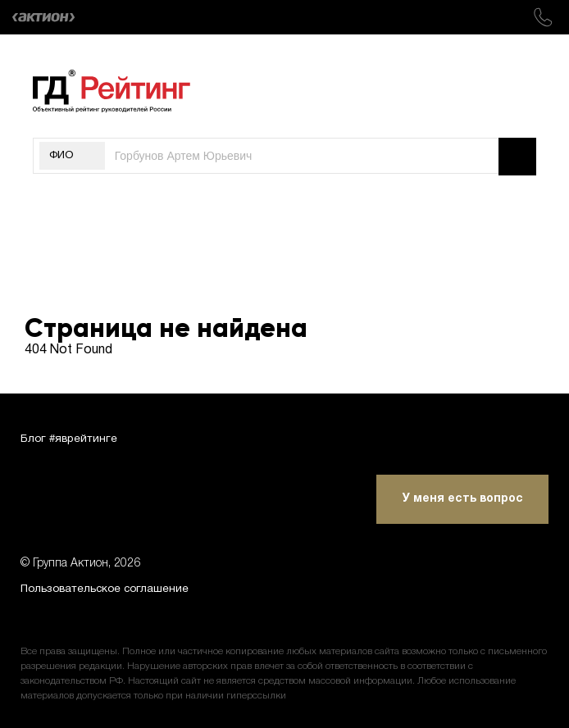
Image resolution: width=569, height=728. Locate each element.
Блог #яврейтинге (71, 437)
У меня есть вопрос (463, 498)
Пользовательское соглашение (109, 589)
